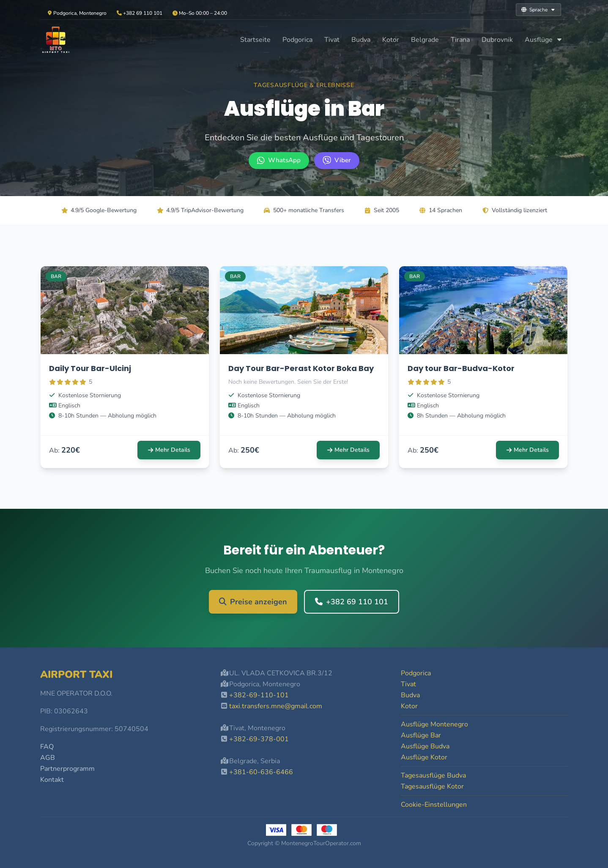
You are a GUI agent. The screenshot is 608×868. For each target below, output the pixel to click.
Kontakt (52, 780)
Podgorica (297, 40)
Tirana (460, 40)
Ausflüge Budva (425, 746)
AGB (48, 758)
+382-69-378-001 (259, 739)
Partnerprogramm (67, 769)
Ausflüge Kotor (424, 757)
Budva (361, 40)
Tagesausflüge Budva (433, 775)
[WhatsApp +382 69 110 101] (279, 161)
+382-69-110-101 (259, 695)
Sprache (538, 10)
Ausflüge (544, 40)
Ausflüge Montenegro (434, 724)
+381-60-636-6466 (261, 772)
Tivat (332, 40)
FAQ (47, 747)
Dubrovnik (497, 40)
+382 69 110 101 (352, 602)
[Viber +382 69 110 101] (337, 161)
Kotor (391, 40)
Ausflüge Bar (421, 735)
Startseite (255, 40)
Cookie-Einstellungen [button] (434, 805)
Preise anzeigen (253, 602)
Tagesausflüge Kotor (432, 786)
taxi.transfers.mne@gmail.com (276, 706)
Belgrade (425, 40)
